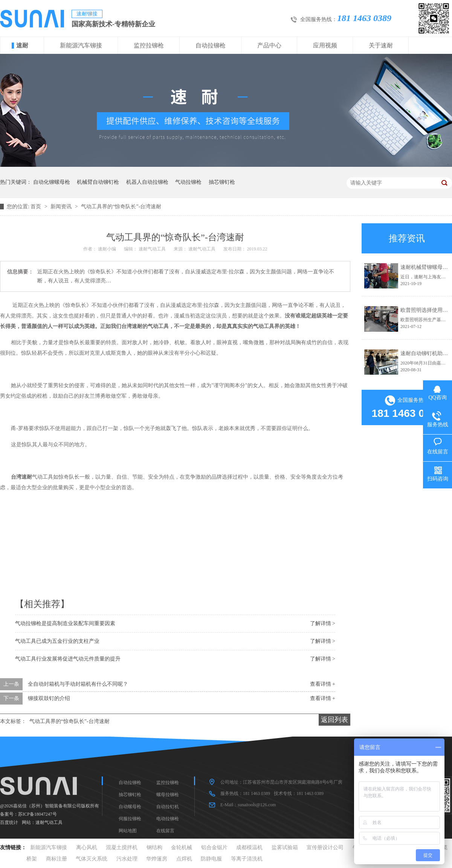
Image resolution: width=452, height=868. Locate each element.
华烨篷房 (157, 859)
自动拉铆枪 (211, 45)
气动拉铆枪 (188, 182)
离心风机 (87, 847)
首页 (37, 207)
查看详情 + (323, 684)
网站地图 (128, 831)
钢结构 (154, 847)
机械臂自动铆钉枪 (98, 182)
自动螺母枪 (130, 807)
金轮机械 (182, 847)
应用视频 (325, 45)
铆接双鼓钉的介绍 (49, 698)
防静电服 (211, 859)
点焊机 (184, 859)
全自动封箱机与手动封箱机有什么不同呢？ (78, 684)
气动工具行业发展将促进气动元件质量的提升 (68, 659)
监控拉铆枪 (149, 45)
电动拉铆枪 (168, 819)
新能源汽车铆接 (81, 45)
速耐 (22, 45)
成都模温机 (249, 847)
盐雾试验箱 (285, 847)
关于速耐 (381, 45)
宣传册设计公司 (325, 847)
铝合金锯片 (214, 847)
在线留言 (165, 831)
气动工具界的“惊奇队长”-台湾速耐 (121, 207)
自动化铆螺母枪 (52, 182)
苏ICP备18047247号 (37, 814)
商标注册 (56, 859)
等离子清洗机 (247, 859)
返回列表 (334, 720)
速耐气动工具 (49, 822)
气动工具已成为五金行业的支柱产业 (57, 641)
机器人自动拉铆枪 (147, 182)
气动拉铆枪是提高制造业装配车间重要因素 (65, 623)
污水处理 (127, 859)
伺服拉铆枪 (130, 819)
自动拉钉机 (168, 807)
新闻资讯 (62, 207)
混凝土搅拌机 (122, 847)
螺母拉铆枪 (168, 795)
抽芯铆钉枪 (222, 182)
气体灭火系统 (92, 859)
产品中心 (269, 45)
